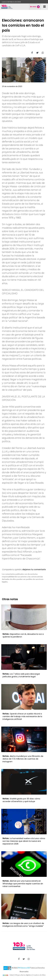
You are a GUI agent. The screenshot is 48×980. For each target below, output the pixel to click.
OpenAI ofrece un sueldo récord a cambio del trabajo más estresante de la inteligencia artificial (22, 716)
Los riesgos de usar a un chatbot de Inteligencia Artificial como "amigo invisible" (23, 925)
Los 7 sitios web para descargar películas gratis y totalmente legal (21, 675)
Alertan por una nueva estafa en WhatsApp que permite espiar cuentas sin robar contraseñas (23, 884)
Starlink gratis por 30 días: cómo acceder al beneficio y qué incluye (21, 800)
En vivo (35, 7)
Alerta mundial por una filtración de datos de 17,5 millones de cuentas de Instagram (23, 759)
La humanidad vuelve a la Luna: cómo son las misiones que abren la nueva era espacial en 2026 (24, 841)
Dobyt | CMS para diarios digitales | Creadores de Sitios (24, 975)
